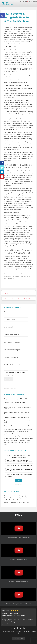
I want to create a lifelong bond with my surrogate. (19, 475)
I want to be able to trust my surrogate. (19, 465)
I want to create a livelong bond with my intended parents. (19, 470)
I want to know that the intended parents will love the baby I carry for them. (19, 461)
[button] (2, 16)
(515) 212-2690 (33, 1)
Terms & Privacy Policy (11, 388)
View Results (19, 484)
